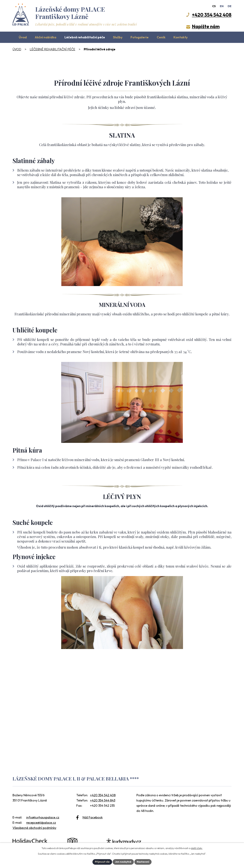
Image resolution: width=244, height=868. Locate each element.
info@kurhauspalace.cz (43, 817)
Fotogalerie (140, 37)
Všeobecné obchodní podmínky (34, 828)
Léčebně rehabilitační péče (85, 37)
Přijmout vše (102, 862)
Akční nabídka (46, 37)
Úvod (23, 37)
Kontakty (181, 37)
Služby (118, 37)
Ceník (161, 37)
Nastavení (143, 862)
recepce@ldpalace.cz (41, 823)
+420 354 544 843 (103, 800)
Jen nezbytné (123, 862)
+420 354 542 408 (103, 795)
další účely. (197, 848)
